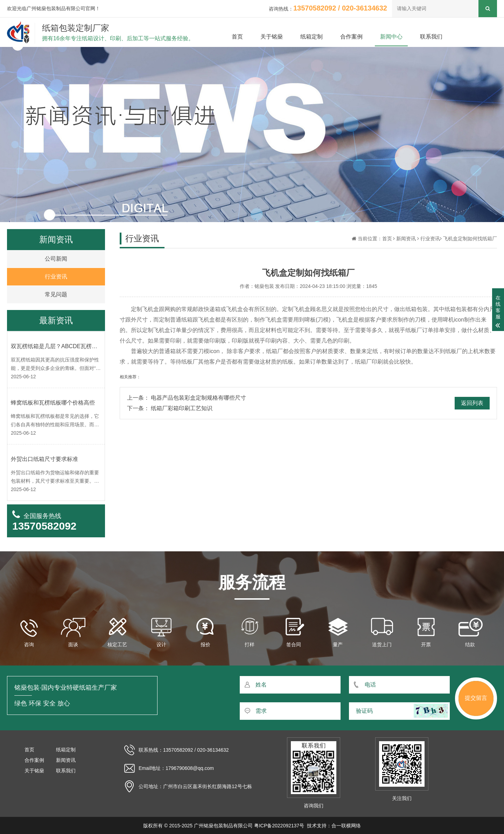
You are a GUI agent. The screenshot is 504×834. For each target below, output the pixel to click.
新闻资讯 (406, 239)
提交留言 (476, 698)
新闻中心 (391, 37)
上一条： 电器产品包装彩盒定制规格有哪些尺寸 (187, 398)
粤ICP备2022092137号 (279, 826)
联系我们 (431, 37)
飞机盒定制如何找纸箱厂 (470, 239)
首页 (237, 37)
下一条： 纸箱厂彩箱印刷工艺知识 (170, 408)
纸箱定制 (311, 37)
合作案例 (351, 37)
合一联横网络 (346, 826)
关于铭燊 (272, 37)
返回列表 (472, 403)
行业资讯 (430, 239)
